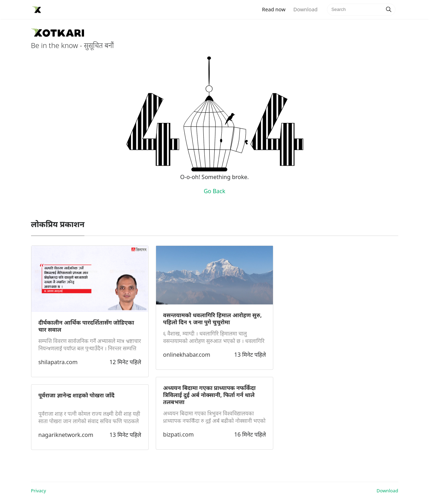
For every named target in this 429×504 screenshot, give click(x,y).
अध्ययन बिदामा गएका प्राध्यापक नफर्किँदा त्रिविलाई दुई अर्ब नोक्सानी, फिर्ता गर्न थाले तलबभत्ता (209, 395)
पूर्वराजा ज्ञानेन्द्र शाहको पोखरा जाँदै (77, 395)
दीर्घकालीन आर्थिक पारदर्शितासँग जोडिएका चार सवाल (86, 326)
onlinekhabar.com (187, 355)
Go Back (214, 191)
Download (305, 9)
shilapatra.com (58, 362)
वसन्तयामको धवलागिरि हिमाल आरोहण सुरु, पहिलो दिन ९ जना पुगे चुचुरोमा (212, 319)
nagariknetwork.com (66, 435)
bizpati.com (178, 434)
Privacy (39, 491)
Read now (276, 9)
